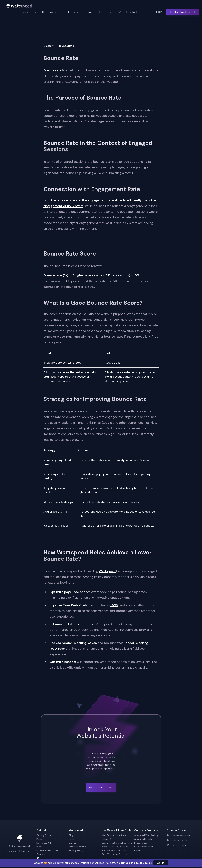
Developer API (44, 843)
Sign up (73, 843)
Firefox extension (178, 840)
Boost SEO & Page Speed (115, 847)
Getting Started (45, 835)
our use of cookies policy (136, 863)
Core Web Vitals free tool (115, 854)
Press (39, 847)
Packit (137, 850)
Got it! (161, 863)
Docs (39, 839)
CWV (114, 605)
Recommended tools (47, 850)
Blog (100, 12)
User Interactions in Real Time (117, 843)
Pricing (88, 12)
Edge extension (177, 845)
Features (73, 12)
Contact (41, 854)
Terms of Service (78, 847)
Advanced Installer (144, 839)
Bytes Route (141, 843)
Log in (72, 839)
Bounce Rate (66, 46)
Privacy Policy (76, 850)
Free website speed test (114, 850)
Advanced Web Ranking (146, 835)
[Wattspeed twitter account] (52, 858)
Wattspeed (107, 571)
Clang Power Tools (144, 847)
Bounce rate (52, 70)
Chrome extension (178, 835)
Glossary (49, 46)
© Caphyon (24, 851)
